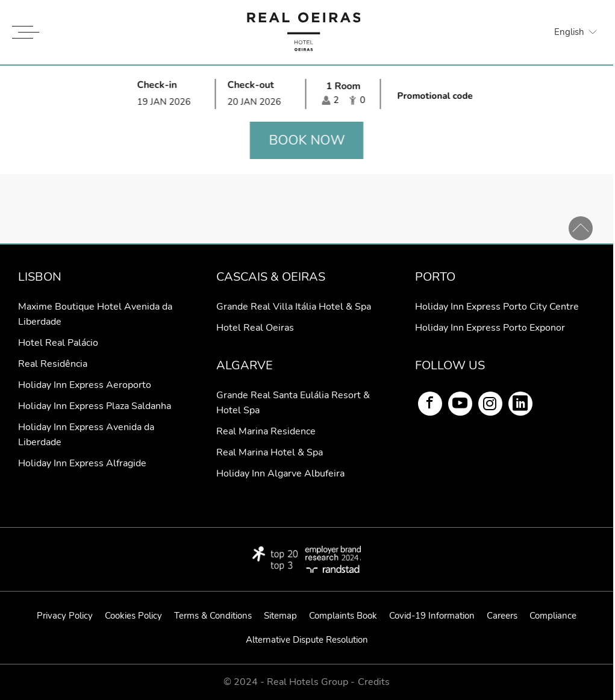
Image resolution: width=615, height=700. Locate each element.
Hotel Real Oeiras (255, 328)
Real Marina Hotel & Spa (270, 452)
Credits (374, 682)
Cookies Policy (133, 616)
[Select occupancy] (344, 93)
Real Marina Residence (266, 431)
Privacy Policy (65, 616)
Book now (307, 140)
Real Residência (53, 364)
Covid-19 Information (432, 616)
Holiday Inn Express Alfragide (82, 463)
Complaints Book (343, 616)
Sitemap (280, 616)
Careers (502, 616)
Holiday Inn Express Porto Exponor (490, 328)
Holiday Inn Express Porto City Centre (497, 307)
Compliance (553, 616)
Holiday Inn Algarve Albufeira (280, 473)
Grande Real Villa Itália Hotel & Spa (294, 307)
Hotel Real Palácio (58, 343)
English (569, 32)
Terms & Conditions (213, 616)
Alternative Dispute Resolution (307, 640)
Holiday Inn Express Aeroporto (85, 385)
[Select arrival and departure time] (216, 94)
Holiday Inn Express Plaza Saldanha (95, 406)
